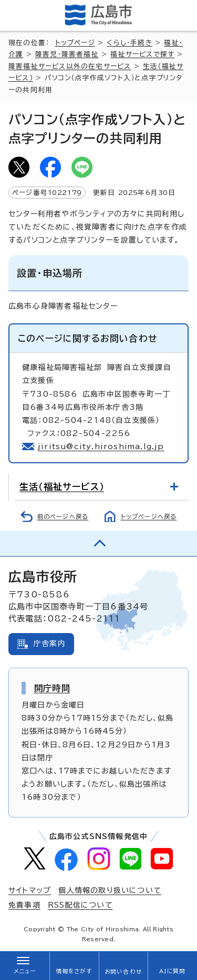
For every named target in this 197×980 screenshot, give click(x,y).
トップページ (75, 43)
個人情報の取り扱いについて (110, 890)
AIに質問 (173, 971)
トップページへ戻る (149, 516)
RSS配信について (80, 905)
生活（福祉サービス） (62, 487)
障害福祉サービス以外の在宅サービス (70, 66)
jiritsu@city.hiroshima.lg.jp (101, 447)
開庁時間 (52, 688)
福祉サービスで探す (142, 54)
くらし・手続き (129, 43)
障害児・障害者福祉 (67, 54)
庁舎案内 (50, 644)
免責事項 (24, 905)
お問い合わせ (123, 972)
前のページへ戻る (63, 516)
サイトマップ (30, 890)
